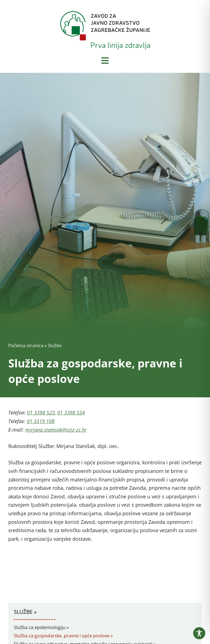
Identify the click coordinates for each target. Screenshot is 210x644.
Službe (55, 346)
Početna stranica (26, 346)
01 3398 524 (71, 413)
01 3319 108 (41, 421)
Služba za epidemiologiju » (41, 627)
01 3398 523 (41, 413)
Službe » (25, 612)
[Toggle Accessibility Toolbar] (199, 633)
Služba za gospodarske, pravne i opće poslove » (63, 636)
